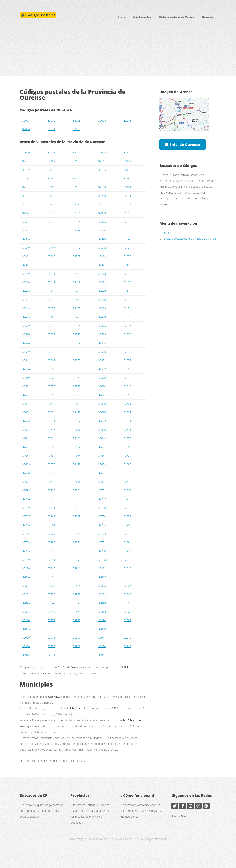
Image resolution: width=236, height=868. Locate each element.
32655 (102, 447)
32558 (128, 369)
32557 (102, 369)
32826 (128, 586)
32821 (26, 586)
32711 (51, 508)
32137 (128, 170)
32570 (102, 378)
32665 (51, 456)
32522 (77, 334)
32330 (102, 230)
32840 (128, 594)
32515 (102, 326)
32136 (102, 170)
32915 (128, 638)
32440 (102, 300)
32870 (26, 620)
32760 (26, 525)
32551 (102, 360)
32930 (51, 646)
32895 (26, 629)
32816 (77, 577)
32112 (128, 161)
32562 (51, 378)
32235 (51, 213)
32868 (102, 612)
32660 (128, 447)
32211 (128, 196)
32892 (128, 620)
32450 (51, 308)
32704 (26, 499)
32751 (128, 516)
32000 (26, 153)
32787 (77, 551)
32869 (128, 612)
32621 (128, 404)
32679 (102, 464)
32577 (77, 386)
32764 (51, 525)
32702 (102, 490)
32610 (128, 386)
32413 (102, 274)
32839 (102, 594)
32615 (102, 395)
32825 (102, 586)
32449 (26, 308)
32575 (51, 386)
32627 (128, 412)
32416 (26, 282)
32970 (26, 655)
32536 (102, 343)
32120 (26, 170)
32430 (128, 291)
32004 (102, 121)
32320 (51, 230)
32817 (102, 577)
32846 (26, 603)
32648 (102, 438)
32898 (102, 629)
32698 (128, 482)
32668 (128, 456)
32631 (51, 421)
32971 (51, 655)
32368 (77, 256)
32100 (128, 153)
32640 (102, 430)
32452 (77, 308)
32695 (51, 482)
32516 (128, 326)
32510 (26, 326)
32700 (51, 490)
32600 (102, 386)
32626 (102, 412)
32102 (51, 161)
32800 (26, 568)
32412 (77, 274)
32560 (26, 378)
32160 (102, 187)
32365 (26, 256)
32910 (77, 638)
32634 (128, 421)
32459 (102, 317)
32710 (26, 508)
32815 (51, 577)
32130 (51, 170)
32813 (128, 568)
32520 (26, 334)
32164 (26, 196)
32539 (26, 352)
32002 (51, 121)
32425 (26, 291)
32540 (51, 352)
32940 (77, 646)
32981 (102, 655)
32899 (128, 629)
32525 (128, 334)
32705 (51, 499)
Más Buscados (142, 17)
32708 (128, 499)
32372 (51, 265)
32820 (128, 577)
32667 (102, 456)
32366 (51, 256)
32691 (102, 473)
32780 (51, 542)
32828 (26, 594)
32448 (128, 300)
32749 (77, 516)
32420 (128, 282)
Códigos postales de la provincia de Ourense (190, 239)
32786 (51, 551)
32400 (128, 265)
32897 (77, 629)
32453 (102, 308)
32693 (26, 482)
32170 (51, 196)
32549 (51, 360)
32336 (26, 239)
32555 (51, 369)
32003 (77, 121)
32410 (26, 274)
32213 (51, 204)
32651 (26, 447)
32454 (128, 308)
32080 (77, 129)
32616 (128, 395)
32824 (77, 586)
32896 (51, 629)
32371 (26, 265)
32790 (26, 560)
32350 (26, 248)
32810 (51, 568)
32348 (128, 239)
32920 (26, 646)
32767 (128, 525)
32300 (102, 213)
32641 (128, 430)
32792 (77, 560)
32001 (26, 121)
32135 (77, 170)
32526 (26, 343)
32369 (102, 256)
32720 (77, 508)
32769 (51, 534)
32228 (128, 204)
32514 (77, 326)
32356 (51, 248)
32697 (102, 482)
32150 (128, 179)
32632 (77, 421)
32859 (51, 612)
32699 (26, 490)
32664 (26, 456)
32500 (128, 317)
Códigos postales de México (177, 17)
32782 (102, 542)
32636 (51, 430)
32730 (102, 508)
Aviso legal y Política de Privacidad (88, 839)
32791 (51, 560)
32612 (51, 395)
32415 (128, 274)
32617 (26, 404)
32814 (26, 577)
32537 (128, 343)
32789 (128, 551)
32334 (128, 230)
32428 (77, 291)
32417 (51, 282)
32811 (77, 568)
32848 (77, 603)
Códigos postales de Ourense (46, 110)
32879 (51, 620)
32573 (128, 378)
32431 (26, 300)
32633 (102, 421)
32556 (77, 369)
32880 (77, 620)
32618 (51, 404)
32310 (128, 213)
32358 (102, 248)
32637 (77, 430)
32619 (77, 404)
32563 (77, 378)
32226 (77, 204)
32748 (51, 516)
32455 (26, 317)
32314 (77, 222)
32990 (128, 655)
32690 (77, 473)
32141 (102, 179)
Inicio (122, 17)
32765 (77, 525)
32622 (26, 412)
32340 (102, 239)
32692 (128, 473)
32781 (77, 542)
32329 (77, 230)
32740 (128, 508)
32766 (102, 525)
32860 (77, 612)
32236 (77, 213)
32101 (26, 161)
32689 (51, 473)
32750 (102, 516)
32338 (77, 239)
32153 (77, 187)
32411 (51, 274)
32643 (26, 438)
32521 (51, 334)
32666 (77, 456)
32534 (77, 343)
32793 (102, 560)
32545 (77, 352)
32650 (128, 438)
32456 (51, 317)
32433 (77, 300)
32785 (26, 551)
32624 (51, 412)
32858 (26, 612)
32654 (77, 447)
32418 (77, 282)
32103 (77, 161)
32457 (77, 317)
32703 (128, 490)
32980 (77, 655)
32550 (77, 360)
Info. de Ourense (185, 144)
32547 (128, 352)
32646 (77, 438)
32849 (102, 603)
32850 (128, 603)
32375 (102, 265)
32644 (51, 438)
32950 (102, 646)
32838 (77, 594)
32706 (77, 499)
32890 (102, 620)
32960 (128, 646)
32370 (128, 256)
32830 (51, 594)
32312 (51, 222)
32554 (26, 369)
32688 (26, 473)
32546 (102, 352)
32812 (102, 568)
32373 (77, 265)
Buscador (208, 17)
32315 (102, 222)
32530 (51, 343)
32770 (77, 534)
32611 (26, 395)
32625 (77, 412)
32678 (77, 464)
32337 (51, 239)
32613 (77, 395)
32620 (102, 404)
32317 (128, 222)
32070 (26, 129)
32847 (51, 603)
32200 (102, 196)
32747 (26, 516)
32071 (51, 129)
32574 (26, 386)
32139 (51, 179)
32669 (26, 464)
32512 (51, 326)
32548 (26, 360)
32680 (128, 464)
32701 (77, 490)
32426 (51, 291)
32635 (26, 430)
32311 (26, 222)
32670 (51, 464)
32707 (102, 499)
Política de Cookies (121, 839)
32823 (51, 586)
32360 (128, 248)
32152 (51, 187)
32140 (77, 179)
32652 (51, 447)
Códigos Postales (40, 15)
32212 (26, 204)
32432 (51, 300)
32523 (102, 334)
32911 (102, 638)
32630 (26, 421)
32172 (77, 196)
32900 (26, 638)
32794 (128, 560)
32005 (128, 121)
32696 (77, 482)
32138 (26, 179)
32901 (51, 638)
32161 (128, 187)
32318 (26, 230)
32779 (26, 542)
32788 (102, 551)
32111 (102, 161)
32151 (26, 187)
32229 (26, 213)
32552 (128, 360)
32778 (128, 534)
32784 (128, 542)
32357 (77, 248)
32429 (102, 291)
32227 (102, 204)
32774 (102, 534)
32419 (102, 282)
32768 (26, 534)
